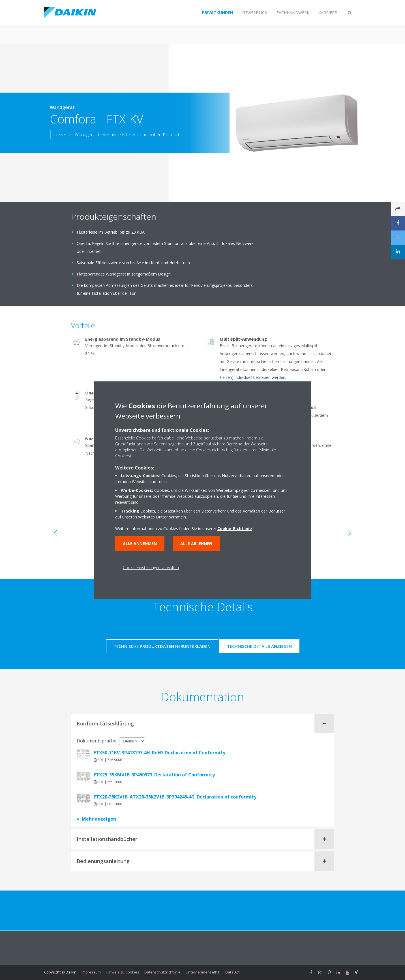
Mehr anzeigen (99, 819)
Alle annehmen (140, 544)
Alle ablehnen (196, 544)
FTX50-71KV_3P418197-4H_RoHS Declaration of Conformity (159, 753)
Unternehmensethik (203, 972)
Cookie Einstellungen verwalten (151, 568)
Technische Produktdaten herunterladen (162, 646)
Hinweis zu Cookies (123, 972)
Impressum (91, 972)
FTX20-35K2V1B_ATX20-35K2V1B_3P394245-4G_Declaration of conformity (175, 797)
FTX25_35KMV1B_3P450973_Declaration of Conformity (154, 775)
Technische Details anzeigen (259, 646)
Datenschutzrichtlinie (162, 972)
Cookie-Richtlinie (235, 529)
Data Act (232, 972)
